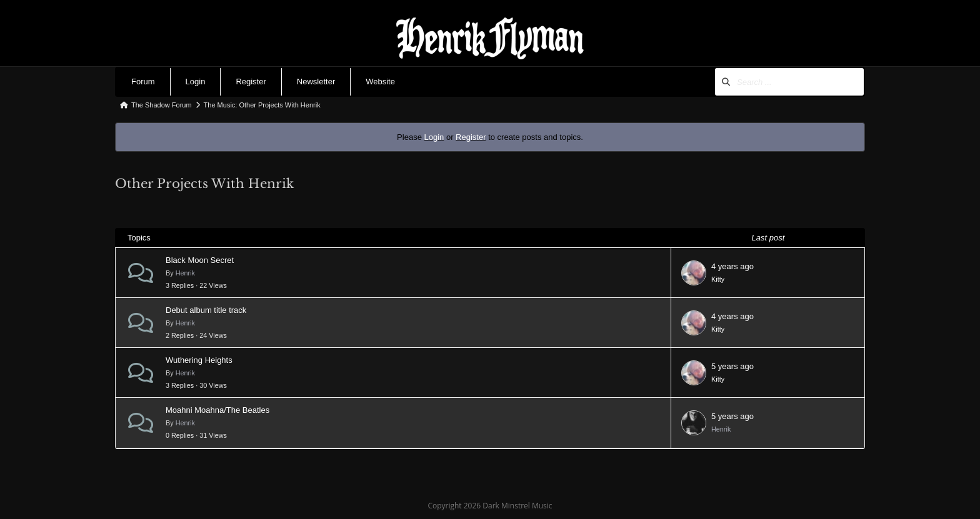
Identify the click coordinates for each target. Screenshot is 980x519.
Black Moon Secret (200, 260)
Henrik (185, 273)
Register (251, 82)
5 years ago (732, 366)
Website (380, 82)
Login (196, 82)
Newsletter (316, 82)
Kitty (718, 279)
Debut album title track (206, 310)
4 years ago (732, 266)
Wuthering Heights (199, 360)
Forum (143, 82)
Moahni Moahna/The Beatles (217, 410)
